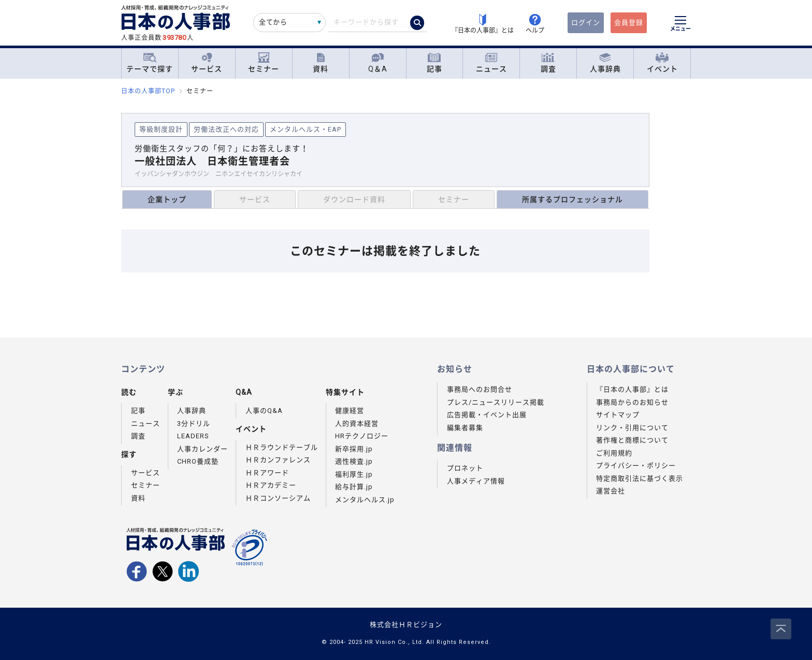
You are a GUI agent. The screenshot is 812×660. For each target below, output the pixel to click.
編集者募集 (465, 428)
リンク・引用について (632, 428)
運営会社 (611, 491)
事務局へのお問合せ (480, 389)
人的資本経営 (357, 424)
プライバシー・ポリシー (636, 465)
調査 (548, 63)
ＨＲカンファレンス (278, 460)
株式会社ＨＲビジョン (406, 625)
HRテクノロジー (362, 436)
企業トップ (167, 199)
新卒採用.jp (354, 449)
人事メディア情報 (476, 481)
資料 (321, 63)
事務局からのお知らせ (632, 402)
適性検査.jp (354, 461)
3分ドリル (194, 424)
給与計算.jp (354, 487)
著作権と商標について (632, 440)
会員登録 (629, 23)
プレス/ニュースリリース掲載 (496, 402)
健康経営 (350, 411)
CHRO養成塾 (198, 461)
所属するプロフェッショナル (572, 199)
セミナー (264, 63)
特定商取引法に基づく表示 (640, 478)
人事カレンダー (202, 449)
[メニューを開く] (680, 25)
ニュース (491, 63)
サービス (207, 63)
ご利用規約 (614, 453)
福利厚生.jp (354, 474)
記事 (434, 63)
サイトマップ (618, 415)
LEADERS (193, 436)
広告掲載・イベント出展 (487, 415)
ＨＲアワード (267, 473)
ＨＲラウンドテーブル (282, 447)
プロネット (465, 468)
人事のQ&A (264, 411)
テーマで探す (150, 63)
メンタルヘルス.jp (365, 500)
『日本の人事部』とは (632, 389)
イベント (662, 63)
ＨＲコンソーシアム (278, 498)
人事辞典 (605, 63)
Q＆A (378, 63)
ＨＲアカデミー (271, 485)
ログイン (586, 23)
